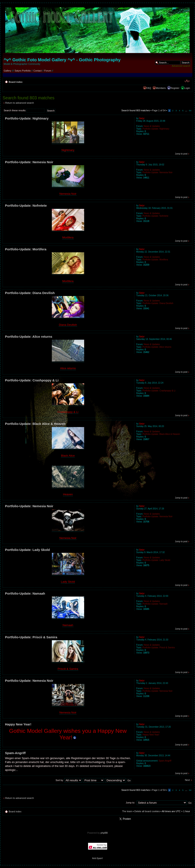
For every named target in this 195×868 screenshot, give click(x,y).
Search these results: (24, 110)
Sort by (59, 780)
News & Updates (152, 126)
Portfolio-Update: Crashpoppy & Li (32, 380)
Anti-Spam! (97, 858)
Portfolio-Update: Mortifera (26, 249)
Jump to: (130, 803)
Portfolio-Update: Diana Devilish (30, 293)
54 (190, 111)
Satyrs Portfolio (23, 71)
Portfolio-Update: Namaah (25, 593)
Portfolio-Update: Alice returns (29, 337)
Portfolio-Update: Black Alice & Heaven (35, 424)
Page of (159, 110)
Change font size (187, 81)
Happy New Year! (18, 724)
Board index (16, 82)
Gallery (7, 71)
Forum (48, 71)
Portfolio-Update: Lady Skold (27, 550)
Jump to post (181, 154)
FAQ (149, 88)
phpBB (104, 833)
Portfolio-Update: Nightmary (27, 118)
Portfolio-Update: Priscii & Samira (31, 637)
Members (161, 88)
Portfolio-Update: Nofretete (26, 205)
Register (175, 88)
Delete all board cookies (147, 811)
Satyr (142, 118)
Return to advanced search (20, 103)
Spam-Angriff (15, 753)
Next (187, 780)
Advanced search (181, 66)
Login (187, 88)
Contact (38, 71)
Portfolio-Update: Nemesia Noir (29, 162)
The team (127, 811)
